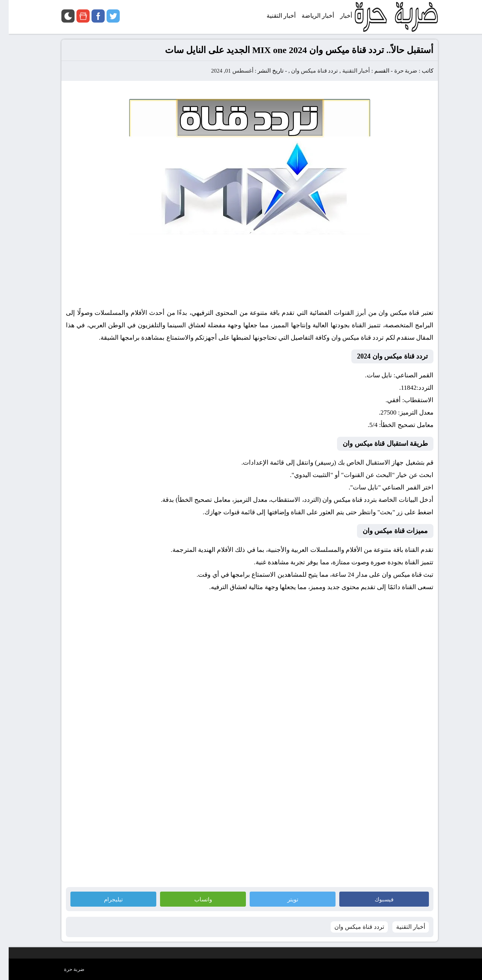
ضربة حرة (397, 71)
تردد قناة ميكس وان (306, 71)
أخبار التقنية (348, 71)
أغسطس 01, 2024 (223, 71)
